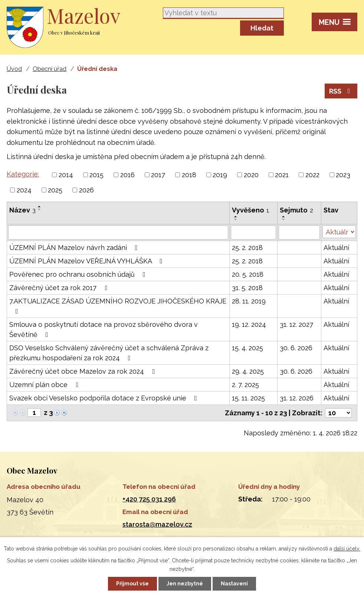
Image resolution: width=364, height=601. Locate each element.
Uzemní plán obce (45, 385)
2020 (251, 175)
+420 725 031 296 (149, 499)
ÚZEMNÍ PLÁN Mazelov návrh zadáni (75, 248)
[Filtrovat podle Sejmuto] (299, 233)
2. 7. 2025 (245, 385)
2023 (343, 175)
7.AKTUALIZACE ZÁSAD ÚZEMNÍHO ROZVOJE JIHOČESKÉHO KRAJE (118, 306)
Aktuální (336, 248)
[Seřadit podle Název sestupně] (40, 209)
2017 (158, 175)
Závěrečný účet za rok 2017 (60, 288)
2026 (86, 190)
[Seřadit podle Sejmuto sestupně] (284, 220)
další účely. (347, 549)
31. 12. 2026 (297, 398)
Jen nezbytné (185, 584)
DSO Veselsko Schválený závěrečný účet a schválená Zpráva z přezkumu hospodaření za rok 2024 (109, 353)
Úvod (14, 69)
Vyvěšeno (251, 210)
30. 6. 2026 (296, 348)
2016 (127, 175)
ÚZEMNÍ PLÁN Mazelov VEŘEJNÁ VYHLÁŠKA (87, 261)
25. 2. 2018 (247, 248)
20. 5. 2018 (248, 274)
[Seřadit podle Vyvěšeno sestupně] (236, 220)
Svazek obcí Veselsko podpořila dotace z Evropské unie (105, 398)
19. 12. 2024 (249, 324)
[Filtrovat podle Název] (118, 233)
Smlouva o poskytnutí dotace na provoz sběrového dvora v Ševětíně (104, 329)
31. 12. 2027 (296, 324)
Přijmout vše (132, 584)
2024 (24, 190)
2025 (55, 190)
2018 (189, 175)
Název (22, 210)
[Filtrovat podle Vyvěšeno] (253, 233)
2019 (220, 175)
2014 (66, 175)
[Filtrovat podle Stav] (339, 232)
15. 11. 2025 (248, 398)
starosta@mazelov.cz (157, 524)
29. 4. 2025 (248, 371)
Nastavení (234, 584)
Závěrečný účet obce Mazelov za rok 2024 (83, 371)
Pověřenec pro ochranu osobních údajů (79, 274)
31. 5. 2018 (247, 288)
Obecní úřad (50, 69)
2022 (312, 175)
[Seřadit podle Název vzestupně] (40, 207)
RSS (341, 91)
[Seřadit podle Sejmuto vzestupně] (284, 217)
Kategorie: (23, 174)
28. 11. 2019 (249, 301)
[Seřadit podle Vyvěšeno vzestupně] (236, 217)
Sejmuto (296, 210)
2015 (96, 175)
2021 (282, 175)
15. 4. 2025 (247, 348)
